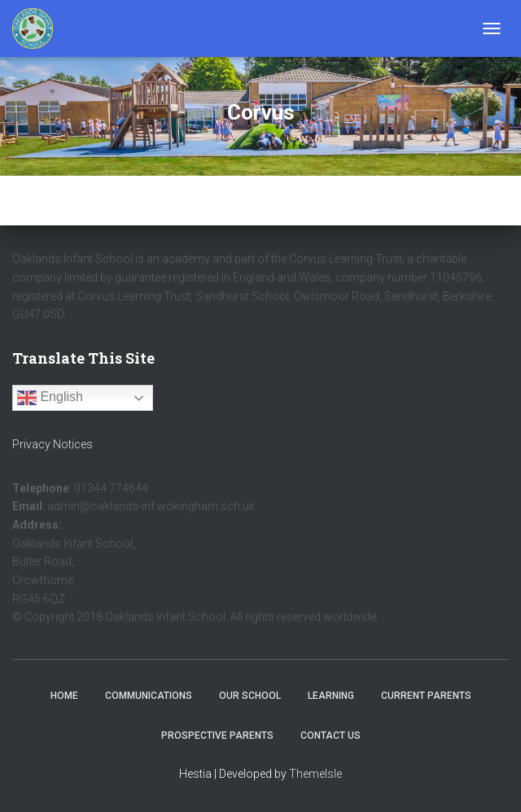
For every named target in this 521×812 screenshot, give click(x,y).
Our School (250, 696)
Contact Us (331, 736)
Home (64, 696)
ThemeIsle (315, 774)
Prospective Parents (217, 736)
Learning (331, 696)
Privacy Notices (53, 444)
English (50, 398)
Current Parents (426, 696)
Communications (149, 696)
